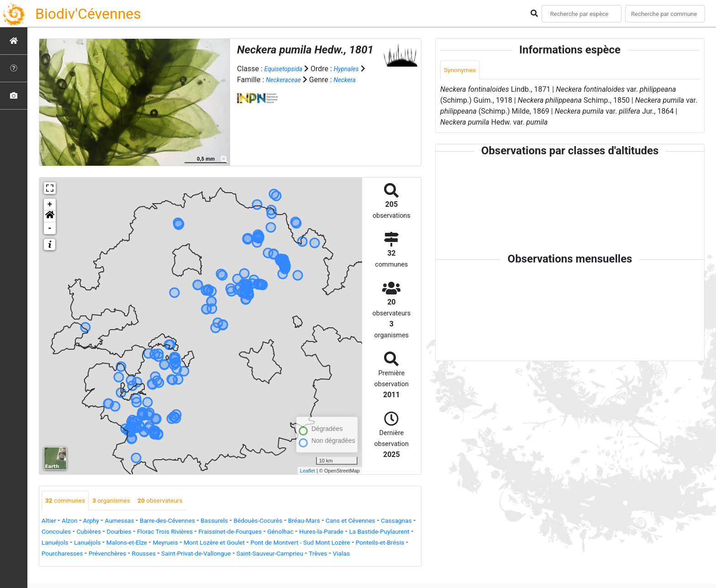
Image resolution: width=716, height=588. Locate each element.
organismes (121, 501)
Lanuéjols (191, 543)
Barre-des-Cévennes (185, 522)
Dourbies (209, 533)
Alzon (74, 522)
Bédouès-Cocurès (289, 522)
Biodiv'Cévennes (88, 14)
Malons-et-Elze (273, 543)
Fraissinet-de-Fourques (337, 533)
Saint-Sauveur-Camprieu (118, 565)
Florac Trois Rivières (262, 533)
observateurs (177, 501)
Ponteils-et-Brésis (192, 554)
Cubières (175, 533)
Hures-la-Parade (68, 543)
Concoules (138, 533)
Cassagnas (97, 533)
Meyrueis (318, 543)
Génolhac (396, 533)
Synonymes (463, 71)
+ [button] (50, 205)
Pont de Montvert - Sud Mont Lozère (100, 554)
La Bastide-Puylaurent (134, 543)
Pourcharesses (251, 554)
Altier (50, 522)
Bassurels (239, 522)
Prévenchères (302, 554)
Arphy (97, 522)
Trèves (174, 565)
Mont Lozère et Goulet (374, 543)
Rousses (344, 554)
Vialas (200, 565)
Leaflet (308, 471)
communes (68, 501)
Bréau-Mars (342, 522)
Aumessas (130, 522)
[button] (50, 216)
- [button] (50, 228)
